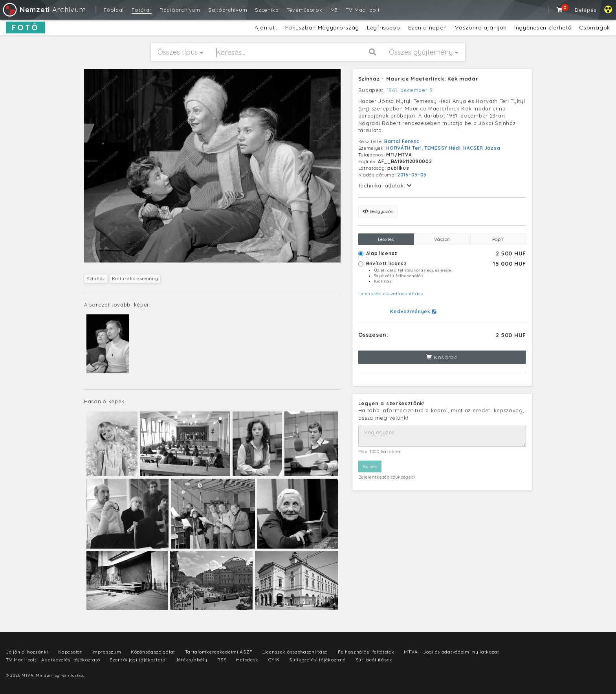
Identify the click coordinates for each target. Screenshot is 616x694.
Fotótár (142, 10)
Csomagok (595, 28)
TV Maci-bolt (363, 10)
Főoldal (114, 10)
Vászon (442, 239)
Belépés (586, 10)
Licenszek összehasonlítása (391, 293)
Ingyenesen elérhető (543, 28)
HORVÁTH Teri (404, 148)
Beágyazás (378, 211)
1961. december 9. (411, 90)
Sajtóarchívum (228, 10)
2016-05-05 (412, 175)
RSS (222, 660)
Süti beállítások (374, 660)
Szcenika (267, 10)
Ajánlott (266, 28)
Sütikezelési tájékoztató (317, 660)
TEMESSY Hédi (442, 148)
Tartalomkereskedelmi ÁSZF (219, 652)
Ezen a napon (428, 28)
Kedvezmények (413, 311)
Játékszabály (191, 660)
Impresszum (106, 652)
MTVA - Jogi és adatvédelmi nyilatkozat (452, 652)
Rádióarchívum (180, 10)
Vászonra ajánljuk (481, 28)
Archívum (44, 10)
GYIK (274, 660)
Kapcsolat (70, 652)
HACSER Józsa (482, 148)
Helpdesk (247, 660)
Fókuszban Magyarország (322, 28)
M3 (334, 10)
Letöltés (386, 239)
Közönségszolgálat (153, 652)
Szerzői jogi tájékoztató (137, 660)
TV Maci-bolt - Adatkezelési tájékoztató (53, 660)
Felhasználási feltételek (366, 652)
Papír (498, 239)
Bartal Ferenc (402, 141)
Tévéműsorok (305, 10)
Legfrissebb (384, 28)
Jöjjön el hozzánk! (27, 652)
